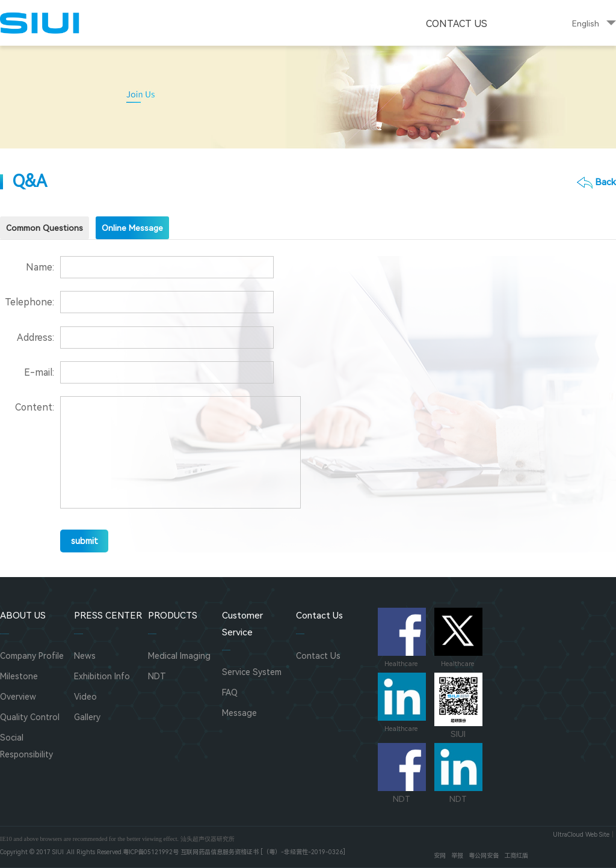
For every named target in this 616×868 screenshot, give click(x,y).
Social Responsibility (26, 746)
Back (605, 182)
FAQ (230, 692)
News (85, 656)
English (586, 23)
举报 (457, 856)
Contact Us (457, 24)
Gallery (87, 717)
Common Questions (45, 228)
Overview (18, 697)
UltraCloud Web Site (581, 835)
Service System (252, 672)
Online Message (132, 228)
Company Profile (32, 656)
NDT (157, 676)
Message (239, 713)
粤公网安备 (484, 856)
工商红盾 (516, 856)
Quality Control (30, 717)
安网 (440, 856)
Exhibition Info (102, 676)
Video (85, 697)
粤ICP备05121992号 (151, 852)
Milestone (19, 676)
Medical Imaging (179, 656)
